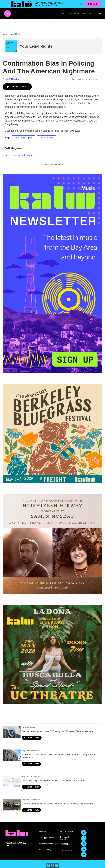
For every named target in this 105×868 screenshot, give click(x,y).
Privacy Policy (45, 850)
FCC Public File (67, 832)
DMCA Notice (66, 851)
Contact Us (65, 845)
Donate (94, 4)
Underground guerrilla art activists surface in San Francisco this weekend (57, 804)
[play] (8, 14)
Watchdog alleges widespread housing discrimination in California (54, 781)
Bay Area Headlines (31, 750)
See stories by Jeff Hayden (19, 155)
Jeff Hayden (13, 79)
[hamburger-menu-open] (7, 4)
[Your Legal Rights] (11, 46)
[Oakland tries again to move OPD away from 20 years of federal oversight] (12, 732)
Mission (42, 832)
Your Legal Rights (36, 46)
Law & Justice (46, 138)
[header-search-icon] (81, 4)
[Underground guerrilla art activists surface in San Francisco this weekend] (12, 805)
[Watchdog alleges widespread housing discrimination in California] (12, 781)
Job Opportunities (47, 838)
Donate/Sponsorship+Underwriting (48, 844)
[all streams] (101, 14)
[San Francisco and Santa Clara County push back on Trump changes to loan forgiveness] (12, 755)
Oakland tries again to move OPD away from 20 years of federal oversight (58, 731)
